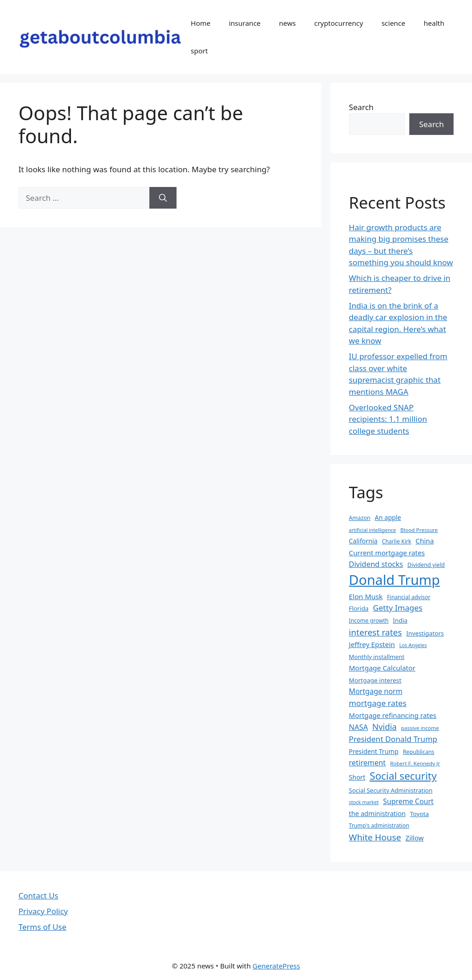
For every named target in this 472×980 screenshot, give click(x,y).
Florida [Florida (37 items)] (359, 608)
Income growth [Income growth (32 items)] (369, 621)
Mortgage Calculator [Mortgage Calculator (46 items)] (382, 668)
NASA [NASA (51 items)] (358, 727)
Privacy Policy (43, 911)
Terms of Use (42, 927)
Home (201, 23)
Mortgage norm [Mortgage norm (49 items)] (376, 691)
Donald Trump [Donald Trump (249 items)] (395, 580)
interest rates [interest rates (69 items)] (375, 632)
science (394, 23)
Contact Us (38, 895)
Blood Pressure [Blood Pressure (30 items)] (419, 530)
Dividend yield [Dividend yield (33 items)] (426, 565)
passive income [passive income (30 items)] (420, 728)
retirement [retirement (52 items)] (367, 763)
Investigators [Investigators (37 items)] (425, 633)
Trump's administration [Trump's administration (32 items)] (379, 825)
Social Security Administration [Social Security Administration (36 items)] (391, 790)
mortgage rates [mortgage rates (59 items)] (378, 703)
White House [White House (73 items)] (375, 837)
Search (361, 107)
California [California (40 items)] (363, 541)
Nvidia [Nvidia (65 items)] (385, 727)
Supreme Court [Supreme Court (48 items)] (408, 802)
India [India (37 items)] (400, 620)
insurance (245, 23)
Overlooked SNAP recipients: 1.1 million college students (388, 419)
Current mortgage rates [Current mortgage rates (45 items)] (387, 553)
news (287, 23)
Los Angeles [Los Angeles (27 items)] (413, 645)
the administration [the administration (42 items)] (377, 814)
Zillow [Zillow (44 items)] (415, 838)
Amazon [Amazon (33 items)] (360, 518)
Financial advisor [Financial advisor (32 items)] (409, 597)
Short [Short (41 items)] (357, 777)
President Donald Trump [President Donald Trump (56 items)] (393, 739)
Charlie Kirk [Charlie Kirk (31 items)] (396, 541)
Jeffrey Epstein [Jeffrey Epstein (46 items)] (372, 644)
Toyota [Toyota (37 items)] (419, 814)
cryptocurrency (339, 23)
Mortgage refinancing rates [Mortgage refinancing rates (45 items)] (393, 715)
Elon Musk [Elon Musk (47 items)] (366, 596)
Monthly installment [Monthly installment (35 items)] (377, 657)
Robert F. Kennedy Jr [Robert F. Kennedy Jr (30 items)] (415, 763)
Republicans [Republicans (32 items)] (419, 752)
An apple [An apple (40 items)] (388, 517)
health (434, 23)
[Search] (163, 198)
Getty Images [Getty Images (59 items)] (398, 608)
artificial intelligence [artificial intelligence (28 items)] (372, 530)
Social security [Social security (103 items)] (403, 776)
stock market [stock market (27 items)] (364, 802)
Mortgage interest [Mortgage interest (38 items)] (375, 680)
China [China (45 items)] (425, 541)
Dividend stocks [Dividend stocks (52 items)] (376, 564)
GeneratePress (276, 966)
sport (199, 51)
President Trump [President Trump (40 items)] (374, 751)
